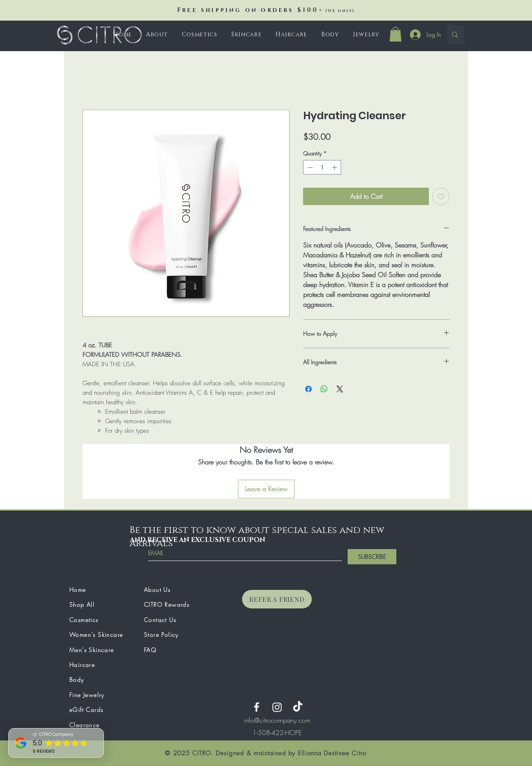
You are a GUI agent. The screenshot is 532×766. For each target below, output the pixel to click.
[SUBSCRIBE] (372, 557)
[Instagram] (277, 707)
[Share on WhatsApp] (324, 389)
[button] (200, 34)
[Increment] (335, 167)
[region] (277, 733)
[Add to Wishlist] (441, 196)
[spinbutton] (322, 167)
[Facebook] (257, 707)
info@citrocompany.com (277, 720)
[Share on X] (340, 389)
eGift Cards (86, 710)
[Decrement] (309, 167)
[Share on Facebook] (308, 389)
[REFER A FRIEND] (277, 599)
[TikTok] (298, 707)
